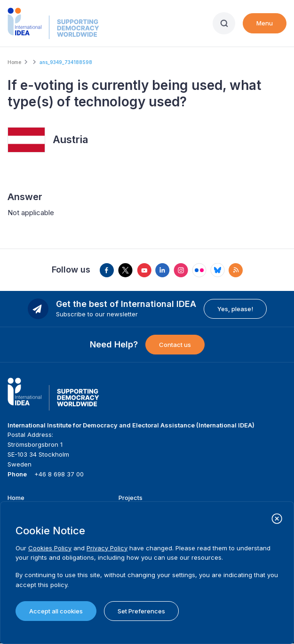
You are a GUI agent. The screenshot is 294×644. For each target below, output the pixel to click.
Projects (131, 498)
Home (14, 62)
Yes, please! (235, 309)
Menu (265, 23)
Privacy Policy (107, 548)
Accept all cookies (56, 611)
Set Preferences (141, 611)
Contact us (175, 345)
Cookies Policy (50, 548)
